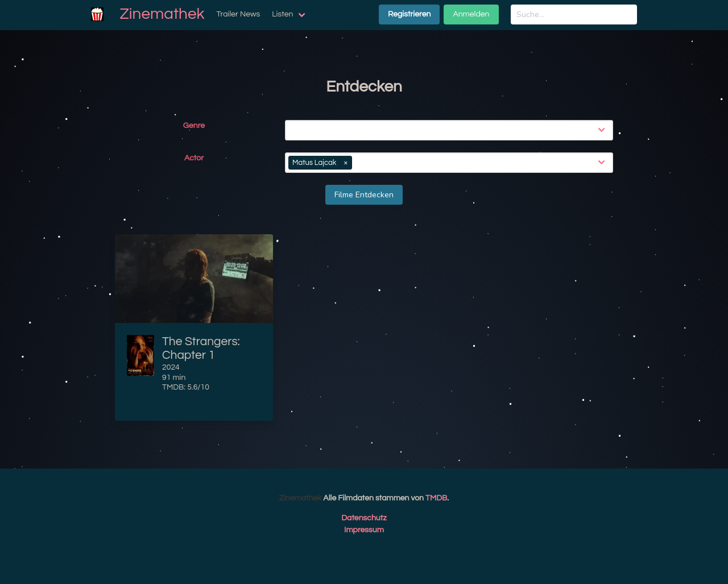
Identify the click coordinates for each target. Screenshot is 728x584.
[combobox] (451, 130)
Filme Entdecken (364, 195)
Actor (194, 158)
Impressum (364, 530)
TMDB (436, 498)
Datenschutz (364, 518)
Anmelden (471, 14)
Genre (194, 126)
